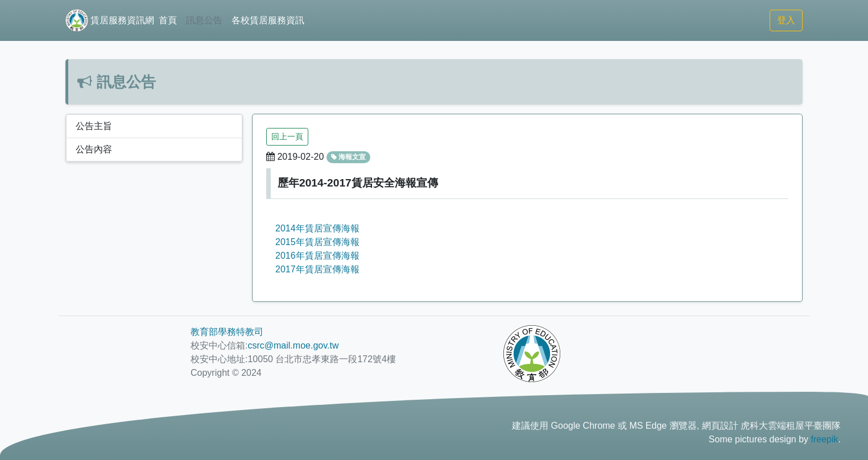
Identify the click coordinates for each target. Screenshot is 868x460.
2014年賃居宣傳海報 (317, 228)
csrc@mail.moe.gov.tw (293, 345)
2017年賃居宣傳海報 (317, 269)
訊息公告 (204, 20)
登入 (786, 20)
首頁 (168, 20)
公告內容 (94, 149)
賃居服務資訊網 (110, 20)
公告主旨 (94, 126)
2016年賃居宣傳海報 (317, 256)
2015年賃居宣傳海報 (317, 242)
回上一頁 (287, 136)
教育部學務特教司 (227, 332)
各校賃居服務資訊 (268, 20)
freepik (825, 439)
